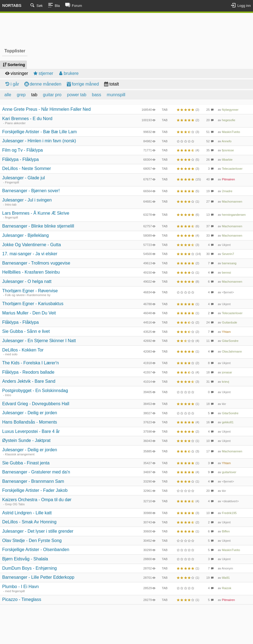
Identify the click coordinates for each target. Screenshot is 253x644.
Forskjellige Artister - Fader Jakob (35, 490)
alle (8, 95)
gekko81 (228, 422)
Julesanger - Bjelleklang (25, 235)
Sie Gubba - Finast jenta (26, 463)
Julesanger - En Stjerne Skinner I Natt (39, 341)
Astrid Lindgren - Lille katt (27, 513)
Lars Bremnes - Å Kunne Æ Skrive (36, 213)
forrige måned (82, 84)
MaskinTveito (231, 132)
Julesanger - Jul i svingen (27, 200)
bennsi (227, 273)
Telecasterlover (232, 169)
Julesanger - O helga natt (27, 281)
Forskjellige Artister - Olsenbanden (36, 550)
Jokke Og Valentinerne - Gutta (32, 245)
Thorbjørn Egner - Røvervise (30, 291)
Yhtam (226, 332)
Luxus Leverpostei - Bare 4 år (31, 431)
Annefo (227, 141)
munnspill (116, 95)
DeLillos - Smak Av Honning (29, 522)
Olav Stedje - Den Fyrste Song (32, 541)
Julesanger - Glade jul (24, 178)
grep (21, 95)
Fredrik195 (229, 513)
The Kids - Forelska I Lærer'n (31, 363)
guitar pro (52, 95)
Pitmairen (228, 179)
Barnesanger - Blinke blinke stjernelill (38, 226)
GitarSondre (230, 341)
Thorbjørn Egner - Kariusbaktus (33, 304)
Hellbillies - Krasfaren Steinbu (31, 272)
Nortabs (12, 5)
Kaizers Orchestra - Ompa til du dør (37, 500)
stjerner (43, 73)
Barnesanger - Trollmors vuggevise (36, 263)
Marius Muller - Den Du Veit (29, 313)
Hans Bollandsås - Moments (30, 422)
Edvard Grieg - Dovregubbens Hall (36, 404)
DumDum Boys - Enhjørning (29, 568)
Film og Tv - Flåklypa (22, 150)
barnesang (229, 263)
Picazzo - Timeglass (22, 599)
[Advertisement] (127, 30)
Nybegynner (230, 110)
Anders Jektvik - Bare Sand (29, 381)
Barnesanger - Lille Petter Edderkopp (38, 577)
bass (96, 95)
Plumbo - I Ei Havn (20, 587)
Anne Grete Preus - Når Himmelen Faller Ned (46, 109)
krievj (226, 382)
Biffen (226, 531)
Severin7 (228, 254)
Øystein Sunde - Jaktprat (26, 440)
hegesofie (229, 120)
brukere (68, 73)
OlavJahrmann (232, 351)
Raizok (227, 588)
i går (12, 84)
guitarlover (229, 472)
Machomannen (232, 202)
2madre (227, 191)
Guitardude (230, 322)
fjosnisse (228, 150)
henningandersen (234, 215)
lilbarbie (227, 160)
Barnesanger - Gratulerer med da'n (36, 472)
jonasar (227, 372)
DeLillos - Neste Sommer (27, 168)
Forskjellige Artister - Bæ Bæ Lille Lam (39, 132)
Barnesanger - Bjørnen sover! (31, 191)
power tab (77, 95)
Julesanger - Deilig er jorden (30, 413)
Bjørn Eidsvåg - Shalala (25, 559)
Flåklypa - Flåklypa (20, 159)
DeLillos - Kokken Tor (23, 350)
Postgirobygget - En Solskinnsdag (35, 391)
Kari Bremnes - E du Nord (27, 119)
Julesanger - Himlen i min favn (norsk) (39, 141)
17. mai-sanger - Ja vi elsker (30, 254)
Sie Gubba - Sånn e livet (26, 331)
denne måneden (42, 84)
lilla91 (226, 578)
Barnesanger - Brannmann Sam (33, 481)
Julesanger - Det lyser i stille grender (38, 531)
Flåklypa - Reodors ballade (28, 372)
